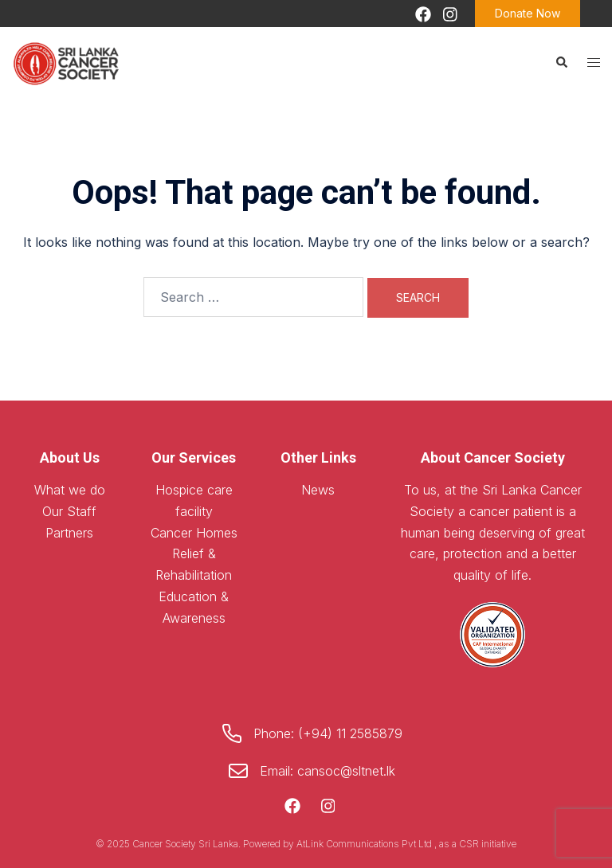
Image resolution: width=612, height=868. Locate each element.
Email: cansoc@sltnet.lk (328, 771)
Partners (69, 533)
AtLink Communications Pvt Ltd (365, 844)
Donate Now (528, 13)
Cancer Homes (194, 533)
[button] (561, 62)
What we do (70, 490)
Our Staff (69, 511)
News (318, 490)
